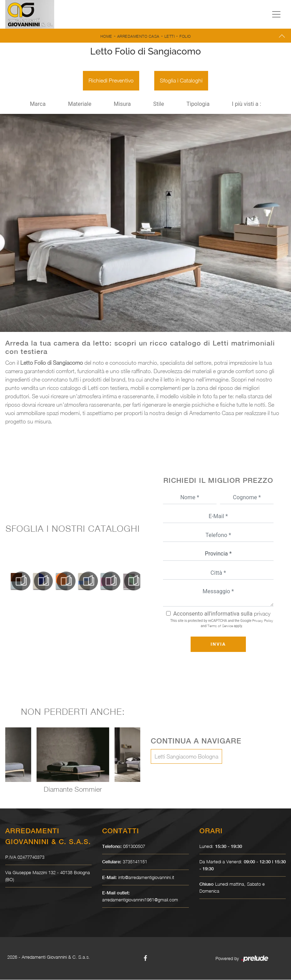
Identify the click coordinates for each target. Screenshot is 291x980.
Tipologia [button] (198, 105)
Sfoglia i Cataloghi (181, 81)
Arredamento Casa (138, 36)
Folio (185, 36)
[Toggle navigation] (276, 14)
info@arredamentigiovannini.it (146, 878)
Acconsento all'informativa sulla (222, 614)
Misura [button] (122, 105)
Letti (170, 36)
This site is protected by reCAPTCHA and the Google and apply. (222, 623)
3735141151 (135, 862)
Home (106, 36)
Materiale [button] (80, 105)
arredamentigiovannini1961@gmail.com (140, 900)
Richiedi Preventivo (111, 81)
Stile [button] (159, 105)
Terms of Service (220, 626)
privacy (262, 614)
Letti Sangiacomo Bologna (186, 757)
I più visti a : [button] (247, 105)
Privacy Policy (263, 621)
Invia (218, 644)
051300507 (134, 847)
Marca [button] (38, 105)
